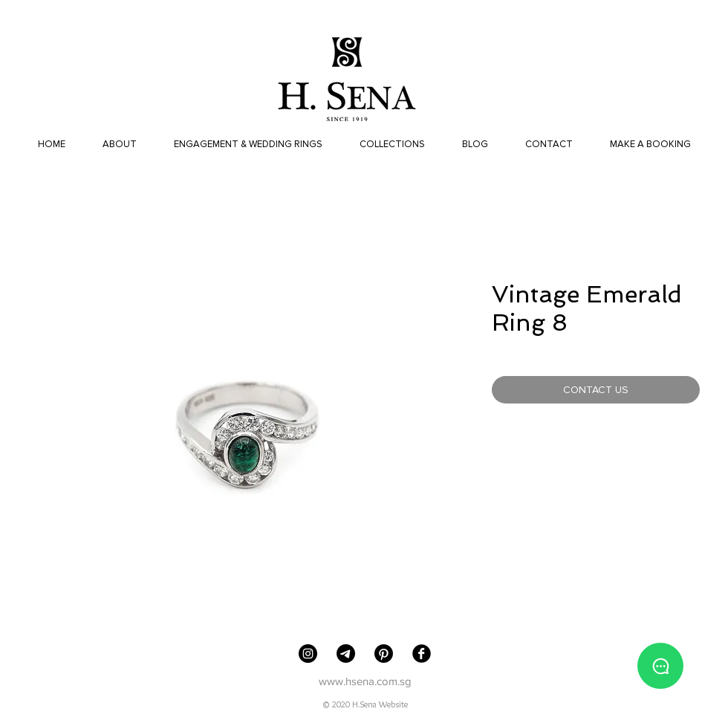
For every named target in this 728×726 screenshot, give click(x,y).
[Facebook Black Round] (422, 654)
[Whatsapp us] (660, 666)
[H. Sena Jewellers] (308, 654)
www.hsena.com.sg (365, 681)
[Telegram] (346, 654)
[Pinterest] (384, 654)
